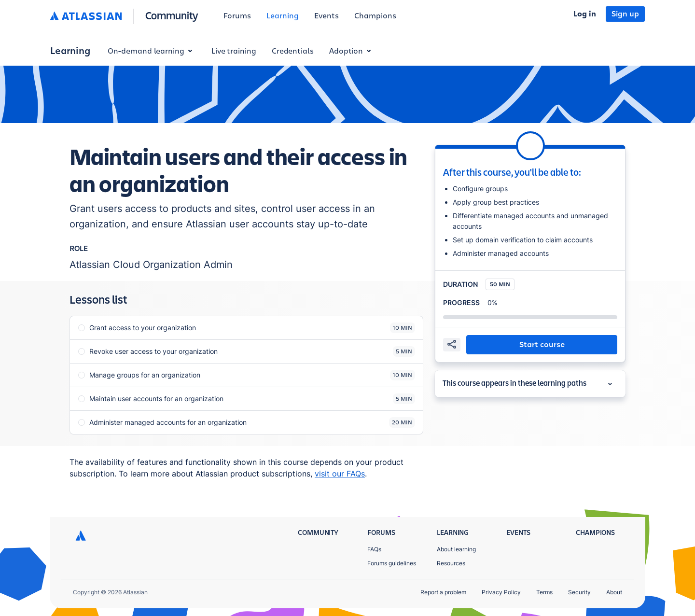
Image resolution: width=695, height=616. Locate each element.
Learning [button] (70, 51)
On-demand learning (152, 51)
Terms (544, 592)
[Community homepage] (172, 16)
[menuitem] (237, 16)
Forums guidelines (392, 563)
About (614, 592)
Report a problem (443, 592)
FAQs (374, 549)
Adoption (352, 51)
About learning (456, 549)
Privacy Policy (501, 592)
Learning (283, 16)
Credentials (293, 51)
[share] (452, 345)
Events (327, 16)
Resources (451, 563)
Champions (375, 16)
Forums (237, 16)
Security (579, 592)
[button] (542, 345)
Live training (234, 51)
